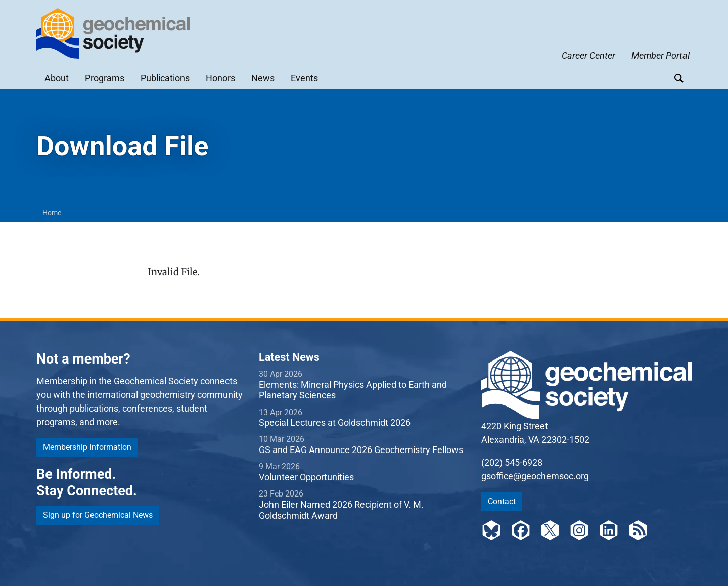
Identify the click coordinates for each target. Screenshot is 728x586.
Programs (105, 78)
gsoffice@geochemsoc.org (535, 476)
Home (52, 213)
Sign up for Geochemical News (98, 515)
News (263, 78)
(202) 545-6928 (512, 462)
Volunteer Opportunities (306, 477)
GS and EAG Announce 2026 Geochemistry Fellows (361, 450)
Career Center (588, 55)
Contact (502, 501)
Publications (165, 78)
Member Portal (661, 55)
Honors (220, 78)
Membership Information (87, 447)
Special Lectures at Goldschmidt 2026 (335, 422)
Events (304, 78)
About (57, 78)
